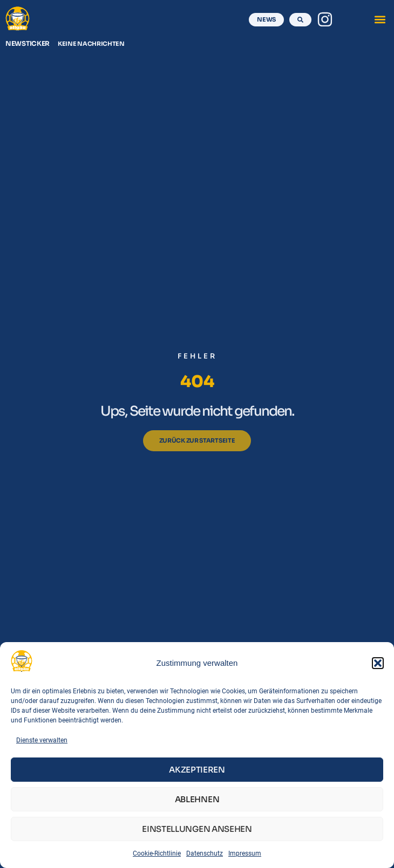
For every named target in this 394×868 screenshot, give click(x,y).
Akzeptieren (197, 770)
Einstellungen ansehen (197, 829)
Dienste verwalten (42, 740)
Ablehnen (197, 799)
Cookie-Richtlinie (157, 853)
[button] (378, 663)
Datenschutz (205, 853)
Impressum (245, 853)
